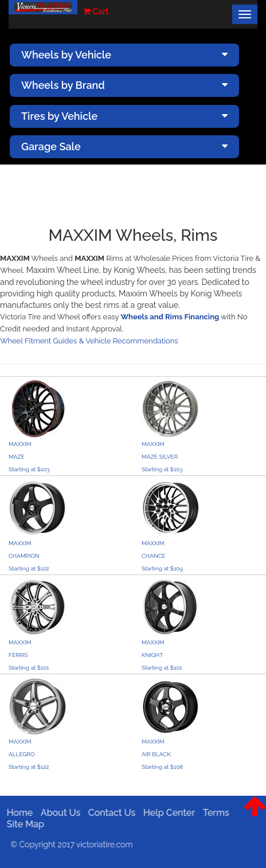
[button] (255, 815)
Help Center (165, 813)
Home (16, 813)
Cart (96, 11)
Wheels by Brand (124, 85)
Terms (212, 813)
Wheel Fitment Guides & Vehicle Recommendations (89, 341)
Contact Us (108, 813)
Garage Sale (124, 146)
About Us (56, 813)
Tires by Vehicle (124, 116)
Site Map (21, 824)
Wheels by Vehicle (124, 55)
